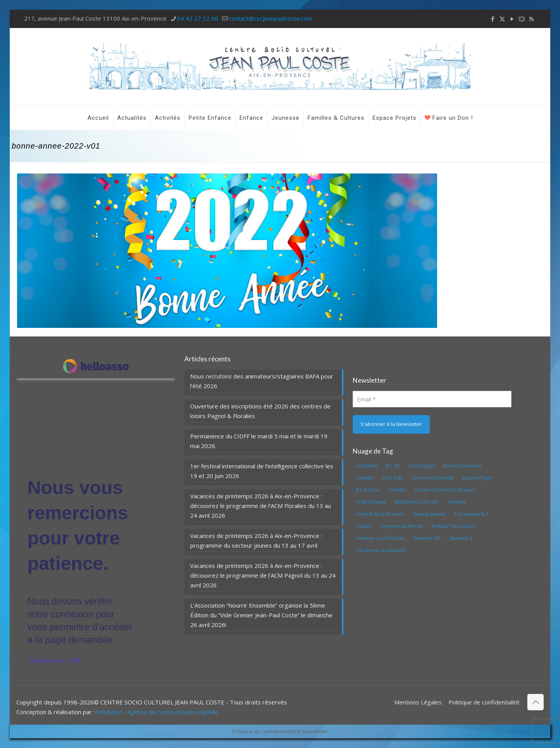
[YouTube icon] (512, 19)
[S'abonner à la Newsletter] (391, 424)
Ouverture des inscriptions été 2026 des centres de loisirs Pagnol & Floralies (260, 411)
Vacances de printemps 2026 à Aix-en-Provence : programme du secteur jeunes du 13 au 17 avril (256, 540)
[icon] (522, 19)
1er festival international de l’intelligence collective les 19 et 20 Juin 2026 (262, 471)
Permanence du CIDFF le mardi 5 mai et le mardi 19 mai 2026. (259, 441)
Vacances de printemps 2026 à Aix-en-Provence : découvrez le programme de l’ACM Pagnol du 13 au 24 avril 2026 (263, 575)
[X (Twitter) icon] (502, 19)
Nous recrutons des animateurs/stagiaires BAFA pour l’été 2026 (262, 381)
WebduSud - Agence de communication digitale (156, 712)
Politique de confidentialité (484, 702)
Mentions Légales (418, 702)
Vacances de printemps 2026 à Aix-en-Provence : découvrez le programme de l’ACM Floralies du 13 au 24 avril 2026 (261, 506)
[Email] (432, 399)
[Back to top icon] (535, 702)
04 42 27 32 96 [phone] (198, 18)
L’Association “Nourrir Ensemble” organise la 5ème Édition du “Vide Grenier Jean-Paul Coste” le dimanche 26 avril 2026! (261, 615)
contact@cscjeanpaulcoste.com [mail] (270, 18)
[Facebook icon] (493, 19)
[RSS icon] (531, 19)
